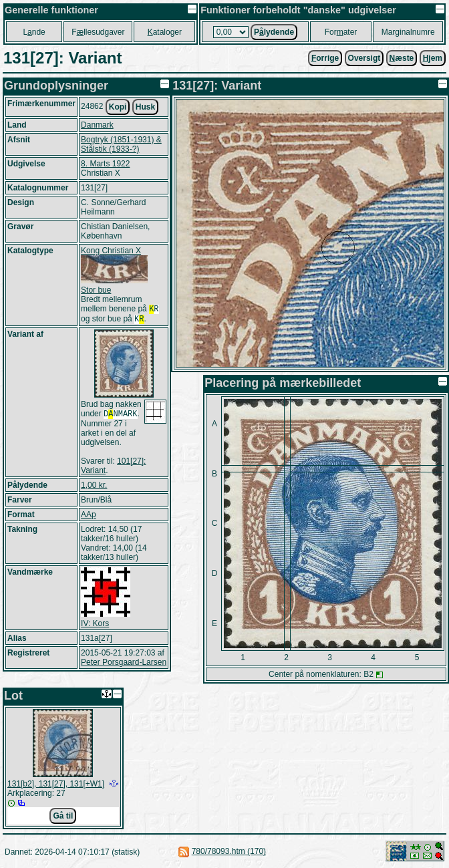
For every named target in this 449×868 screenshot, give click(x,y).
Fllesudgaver (98, 32)
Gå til (63, 816)
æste (402, 58)
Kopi (118, 107)
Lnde (34, 32)
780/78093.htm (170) (229, 851)
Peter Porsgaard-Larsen (124, 666)
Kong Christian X (111, 251)
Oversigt (364, 58)
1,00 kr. (94, 489)
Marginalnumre (408, 32)
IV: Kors (95, 627)
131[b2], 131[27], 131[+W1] (56, 784)
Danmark (97, 125)
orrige (325, 58)
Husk (145, 107)
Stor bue (96, 290)
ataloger (165, 32)
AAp (89, 519)
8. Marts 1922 (105, 164)
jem (433, 58)
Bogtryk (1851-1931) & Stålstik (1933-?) (121, 144)
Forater (341, 32)
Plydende (274, 32)
